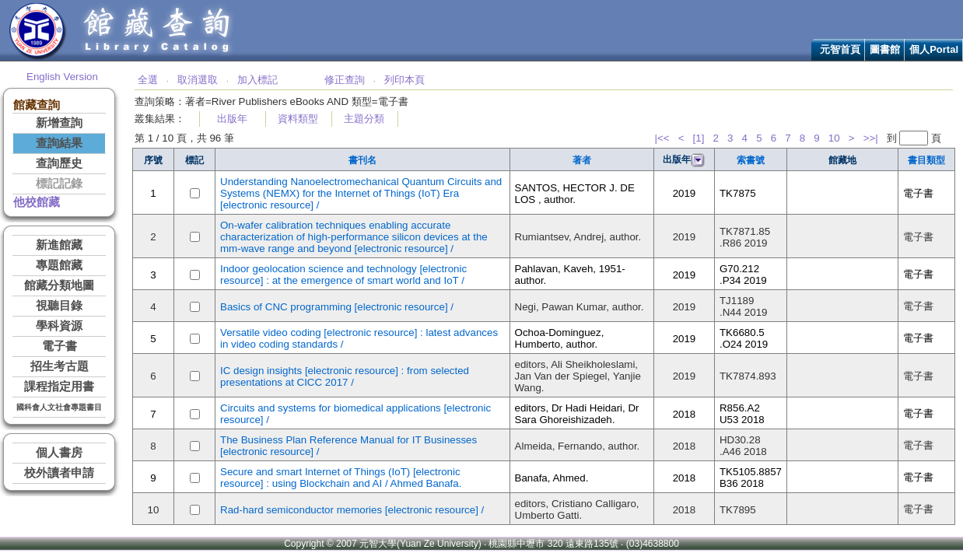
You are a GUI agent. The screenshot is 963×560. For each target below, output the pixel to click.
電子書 (60, 346)
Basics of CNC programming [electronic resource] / (337, 307)
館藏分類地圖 (59, 285)
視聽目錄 (59, 306)
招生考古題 (60, 366)
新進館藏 (59, 245)
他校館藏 (37, 202)
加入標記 (257, 80)
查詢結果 (59, 143)
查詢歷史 (59, 163)
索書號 (751, 160)
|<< (662, 138)
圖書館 (885, 49)
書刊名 (362, 160)
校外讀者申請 (59, 473)
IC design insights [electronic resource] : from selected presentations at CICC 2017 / (345, 376)
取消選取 (198, 80)
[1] (699, 138)
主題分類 (364, 119)
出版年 (232, 119)
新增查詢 (59, 123)
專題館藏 (59, 265)
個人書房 (59, 453)
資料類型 (298, 119)
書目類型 (926, 160)
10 (834, 138)
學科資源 (59, 326)
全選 (148, 80)
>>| (871, 138)
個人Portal (934, 49)
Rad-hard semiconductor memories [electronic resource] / (352, 510)
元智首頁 (840, 49)
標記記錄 (59, 184)
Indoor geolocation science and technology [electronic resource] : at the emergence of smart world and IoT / (343, 275)
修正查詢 (345, 80)
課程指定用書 (59, 387)
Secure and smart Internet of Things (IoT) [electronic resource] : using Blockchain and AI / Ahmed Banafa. (341, 478)
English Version (62, 77)
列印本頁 (404, 80)
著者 (582, 160)
